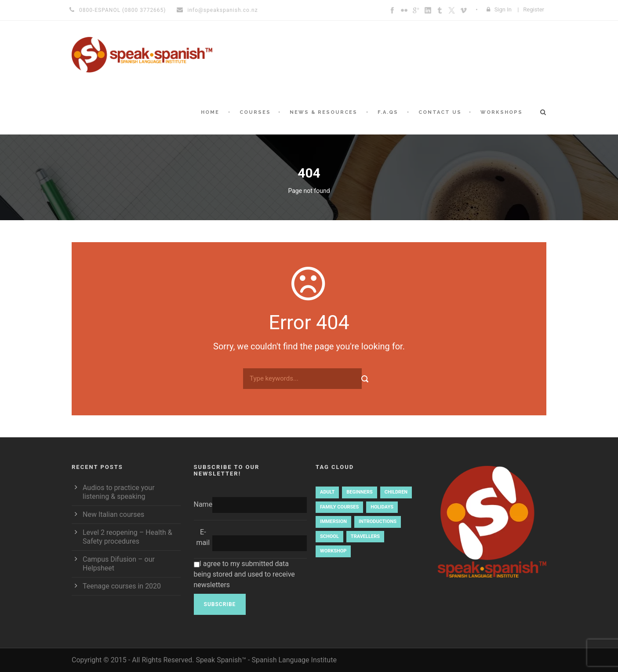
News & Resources (324, 112)
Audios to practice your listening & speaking (119, 492)
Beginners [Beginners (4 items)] (359, 492)
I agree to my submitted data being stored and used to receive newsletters (244, 574)
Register (534, 9)
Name (203, 504)
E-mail (203, 537)
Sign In (503, 9)
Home (210, 112)
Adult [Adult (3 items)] (327, 492)
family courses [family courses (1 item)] (339, 507)
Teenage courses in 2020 (122, 586)
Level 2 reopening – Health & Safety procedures (127, 537)
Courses (255, 112)
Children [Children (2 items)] (396, 492)
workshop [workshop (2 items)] (333, 551)
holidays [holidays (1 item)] (382, 507)
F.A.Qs (388, 112)
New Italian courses (113, 514)
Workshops (502, 112)
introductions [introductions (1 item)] (378, 521)
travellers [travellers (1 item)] (365, 536)
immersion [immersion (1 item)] (333, 521)
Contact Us (440, 112)
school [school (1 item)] (329, 536)
